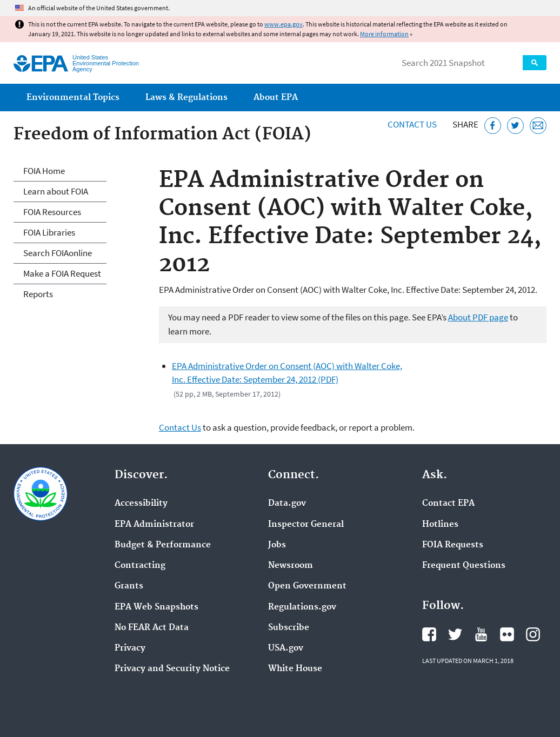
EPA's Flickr (507, 634)
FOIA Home (44, 171)
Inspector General (306, 525)
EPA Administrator (154, 525)
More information (384, 34)
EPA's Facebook (429, 634)
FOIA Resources (52, 212)
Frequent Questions (464, 566)
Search (535, 63)
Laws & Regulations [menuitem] (186, 98)
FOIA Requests (453, 545)
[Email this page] (538, 126)
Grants (129, 586)
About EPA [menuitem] (276, 98)
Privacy (130, 648)
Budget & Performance (163, 545)
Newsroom (291, 566)
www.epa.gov (284, 24)
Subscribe (289, 628)
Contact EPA (448, 504)
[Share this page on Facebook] (493, 126)
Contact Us (412, 124)
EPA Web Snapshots (156, 607)
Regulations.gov (302, 607)
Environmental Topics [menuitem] (73, 98)
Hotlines (440, 525)
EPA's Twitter (455, 634)
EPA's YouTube (481, 634)
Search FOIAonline (58, 253)
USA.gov (286, 648)
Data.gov (287, 504)
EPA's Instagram (533, 634)
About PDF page (478, 317)
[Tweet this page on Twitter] (515, 126)
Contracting (140, 566)
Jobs (277, 545)
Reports (38, 294)
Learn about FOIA (56, 191)
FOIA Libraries (49, 232)
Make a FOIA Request (62, 273)
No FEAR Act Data (152, 628)
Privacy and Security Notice (172, 669)
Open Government (307, 586)
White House (295, 669)
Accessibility (141, 504)
